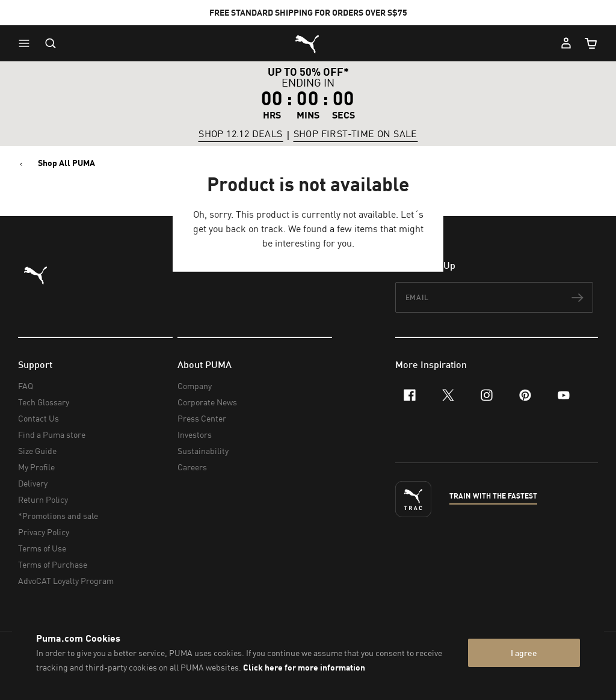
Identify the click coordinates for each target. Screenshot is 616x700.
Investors (195, 434)
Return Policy (43, 499)
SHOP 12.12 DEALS (240, 134)
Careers (192, 467)
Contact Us (38, 418)
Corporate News (207, 402)
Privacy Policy (44, 532)
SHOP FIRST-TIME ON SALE (356, 134)
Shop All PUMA (66, 163)
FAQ (26, 386)
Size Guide (37, 451)
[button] (27, 43)
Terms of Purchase (53, 564)
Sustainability (203, 451)
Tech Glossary (44, 402)
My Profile (36, 467)
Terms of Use (42, 548)
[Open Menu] (27, 43)
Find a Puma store (52, 434)
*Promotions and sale (58, 516)
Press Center (202, 418)
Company (195, 386)
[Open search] (51, 43)
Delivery (33, 483)
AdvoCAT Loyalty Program (66, 581)
